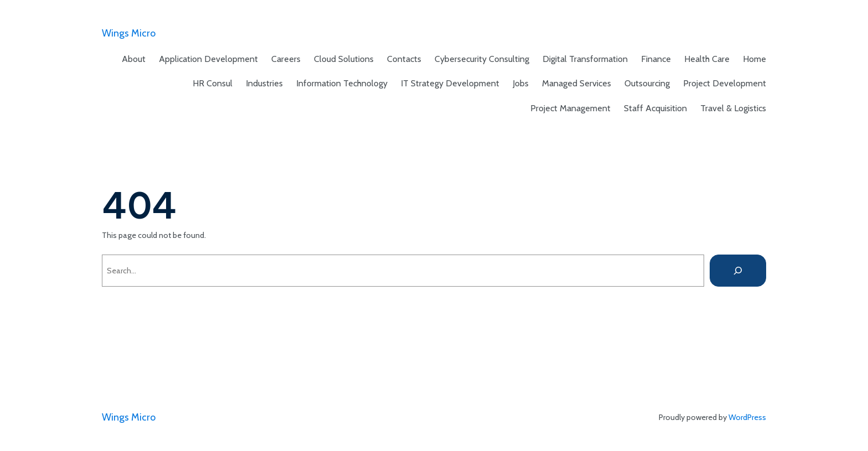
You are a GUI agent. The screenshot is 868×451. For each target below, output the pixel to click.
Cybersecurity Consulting (482, 59)
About (134, 59)
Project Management (570, 108)
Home (755, 59)
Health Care (707, 59)
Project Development (725, 83)
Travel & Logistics (733, 108)
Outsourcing (647, 83)
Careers (286, 59)
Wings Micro (129, 33)
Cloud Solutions (344, 59)
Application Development (208, 59)
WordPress (747, 417)
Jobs (521, 83)
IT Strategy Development (450, 83)
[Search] (738, 271)
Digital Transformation (585, 59)
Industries (264, 83)
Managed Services (577, 83)
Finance (656, 59)
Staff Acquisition (655, 108)
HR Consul (213, 83)
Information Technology (342, 83)
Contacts (404, 59)
